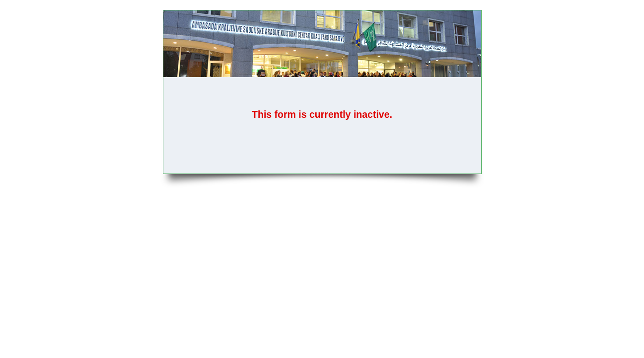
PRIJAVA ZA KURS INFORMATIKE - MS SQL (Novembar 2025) (322, 44)
